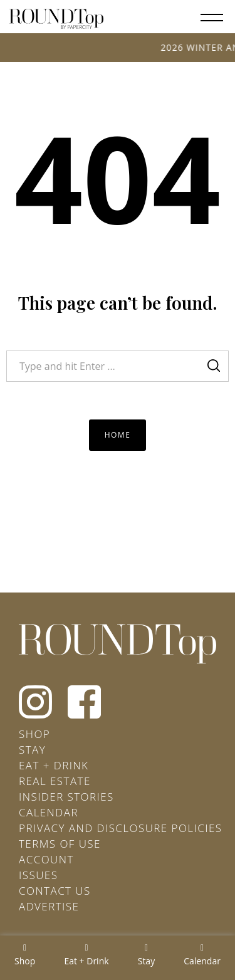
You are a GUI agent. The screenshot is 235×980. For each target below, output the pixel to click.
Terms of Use (60, 844)
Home (118, 435)
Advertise (49, 906)
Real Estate (55, 781)
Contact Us (55, 891)
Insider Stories (66, 797)
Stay (32, 750)
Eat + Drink (54, 765)
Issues (38, 875)
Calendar (49, 812)
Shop (34, 734)
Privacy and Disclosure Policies (120, 828)
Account (46, 859)
